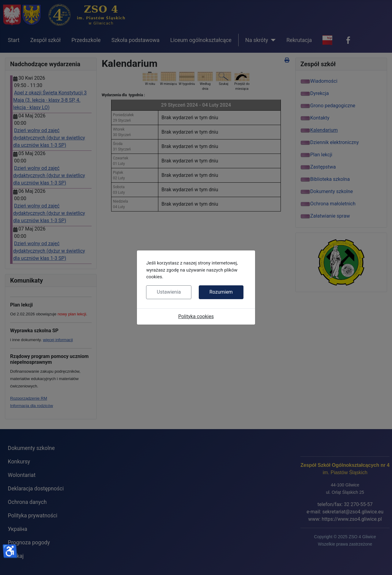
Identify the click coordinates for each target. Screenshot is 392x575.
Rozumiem (221, 292)
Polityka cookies (196, 316)
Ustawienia (169, 292)
